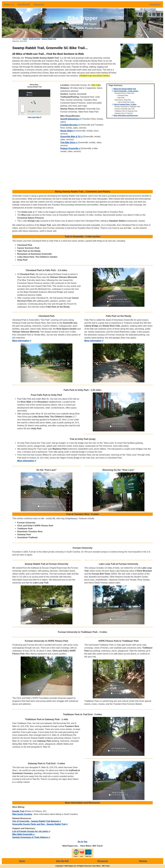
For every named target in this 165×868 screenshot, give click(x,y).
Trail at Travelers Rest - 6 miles (125, 104)
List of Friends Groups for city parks (31, 831)
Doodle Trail (18, 811)
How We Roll (24, 4)
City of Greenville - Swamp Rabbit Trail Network (36, 821)
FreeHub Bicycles (69, 125)
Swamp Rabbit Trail (49, 39)
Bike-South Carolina (22, 814)
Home (25, 39)
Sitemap (143, 861)
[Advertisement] (82, 171)
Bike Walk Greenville (23, 834)
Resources (39, 4)
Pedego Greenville (69, 148)
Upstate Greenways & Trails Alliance (31, 837)
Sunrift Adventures (70, 119)
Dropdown (155, 4)
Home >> (9, 4)
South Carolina (34, 39)
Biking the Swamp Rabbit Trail (125, 89)
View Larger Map (33, 117)
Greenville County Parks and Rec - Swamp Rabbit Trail (39, 824)
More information (21, 341)
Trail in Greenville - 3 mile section (126, 91)
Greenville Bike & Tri (70, 137)
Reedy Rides (67, 131)
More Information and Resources (126, 116)
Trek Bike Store (68, 143)
